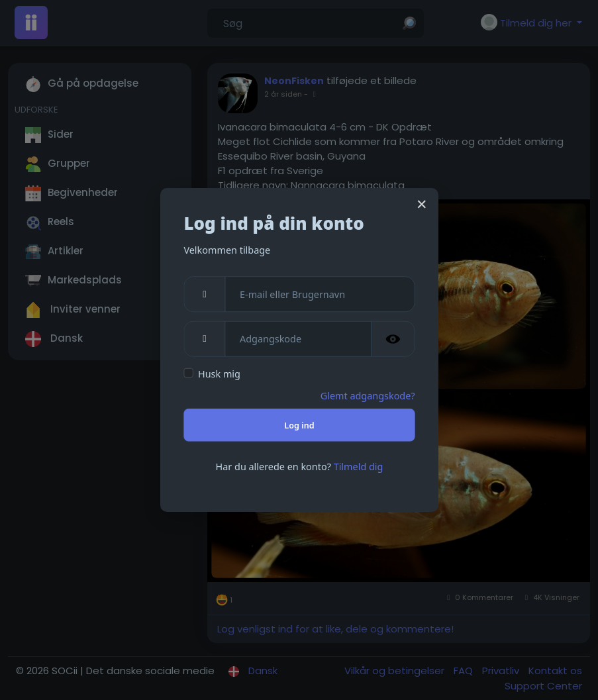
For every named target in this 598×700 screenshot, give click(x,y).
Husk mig (219, 374)
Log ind (299, 425)
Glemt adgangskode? (367, 395)
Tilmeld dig (358, 466)
